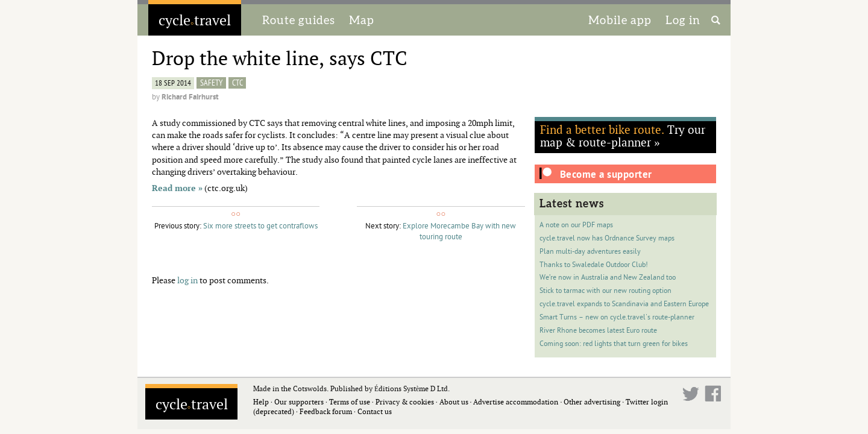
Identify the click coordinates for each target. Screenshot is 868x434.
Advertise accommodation (516, 402)
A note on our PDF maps (576, 225)
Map (362, 20)
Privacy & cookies (405, 402)
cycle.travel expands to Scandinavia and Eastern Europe (624, 304)
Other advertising (592, 402)
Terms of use (350, 402)
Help (261, 402)
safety (211, 83)
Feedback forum (326, 411)
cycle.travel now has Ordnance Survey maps (607, 238)
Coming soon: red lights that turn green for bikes (614, 344)
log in (187, 280)
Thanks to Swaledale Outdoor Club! (594, 265)
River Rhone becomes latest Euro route (598, 331)
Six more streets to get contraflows (260, 226)
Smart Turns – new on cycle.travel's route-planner (617, 317)
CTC (237, 83)
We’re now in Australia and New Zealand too (608, 278)
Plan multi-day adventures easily (590, 252)
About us (454, 402)
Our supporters (299, 402)
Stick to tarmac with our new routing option (605, 291)
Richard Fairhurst (190, 97)
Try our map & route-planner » (623, 136)
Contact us (375, 411)
